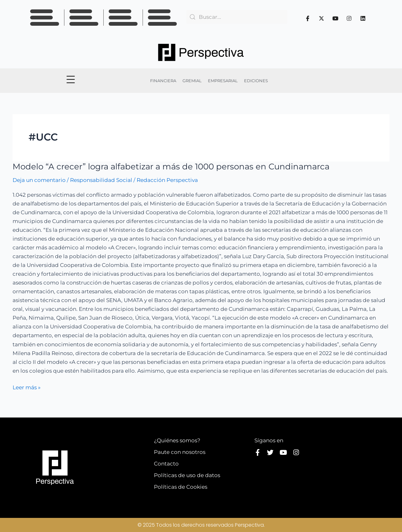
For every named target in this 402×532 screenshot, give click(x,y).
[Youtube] (335, 18)
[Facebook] (308, 18)
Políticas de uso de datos (187, 475)
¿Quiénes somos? (177, 440)
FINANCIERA (163, 81)
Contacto (166, 464)
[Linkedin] (363, 18)
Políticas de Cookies (181, 487)
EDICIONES (256, 81)
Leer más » (27, 387)
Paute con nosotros (180, 452)
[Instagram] (349, 18)
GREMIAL (192, 81)
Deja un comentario (39, 180)
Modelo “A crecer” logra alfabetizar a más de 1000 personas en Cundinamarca (171, 167)
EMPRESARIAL (223, 81)
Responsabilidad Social (101, 180)
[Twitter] (322, 18)
